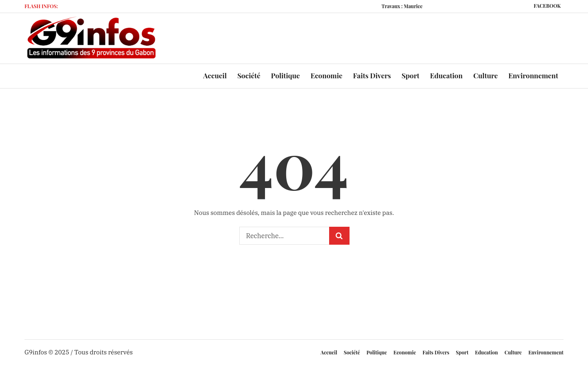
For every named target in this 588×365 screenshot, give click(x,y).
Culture (513, 352)
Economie (405, 352)
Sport (462, 352)
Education (486, 352)
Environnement (546, 352)
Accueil (329, 352)
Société (352, 352)
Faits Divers (436, 352)
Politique (377, 352)
